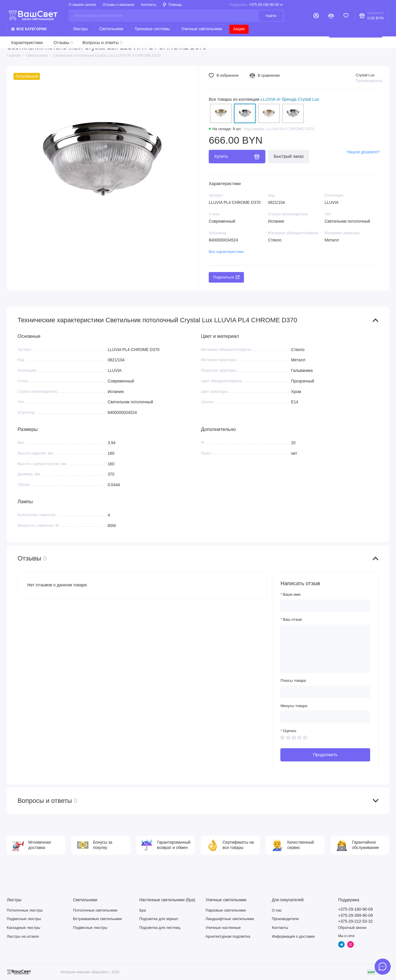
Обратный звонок (352, 928)
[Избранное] (346, 16)
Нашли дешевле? (363, 152)
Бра (143, 910)
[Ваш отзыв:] (325, 649)
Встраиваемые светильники (97, 919)
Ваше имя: (292, 594)
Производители (285, 919)
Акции (239, 29)
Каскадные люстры (23, 928)
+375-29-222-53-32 (355, 921)
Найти (271, 16)
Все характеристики (226, 252)
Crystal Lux (365, 75)
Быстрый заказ (289, 156)
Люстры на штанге (23, 936)
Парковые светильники (226, 910)
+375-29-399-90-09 (355, 916)
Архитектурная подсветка (228, 936)
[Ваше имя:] (325, 606)
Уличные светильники (202, 29)
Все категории (29, 29)
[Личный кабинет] (316, 16)
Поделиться (226, 277)
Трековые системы (152, 29)
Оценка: (290, 731)
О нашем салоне (82, 5)
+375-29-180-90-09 (256, 5)
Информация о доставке (293, 936)
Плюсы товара (293, 681)
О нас (277, 910)
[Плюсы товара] (325, 692)
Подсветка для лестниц (160, 928)
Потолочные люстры (25, 910)
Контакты (148, 5)
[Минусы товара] (325, 717)
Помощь (172, 5)
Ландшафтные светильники (230, 919)
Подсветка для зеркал (159, 919)
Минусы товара (294, 706)
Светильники (111, 29)
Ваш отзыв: (293, 619)
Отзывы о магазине (119, 5)
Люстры (80, 29)
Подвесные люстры (24, 919)
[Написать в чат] (383, 967)
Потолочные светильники (95, 910)
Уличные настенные (223, 928)
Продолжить (325, 755)
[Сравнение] (331, 16)
